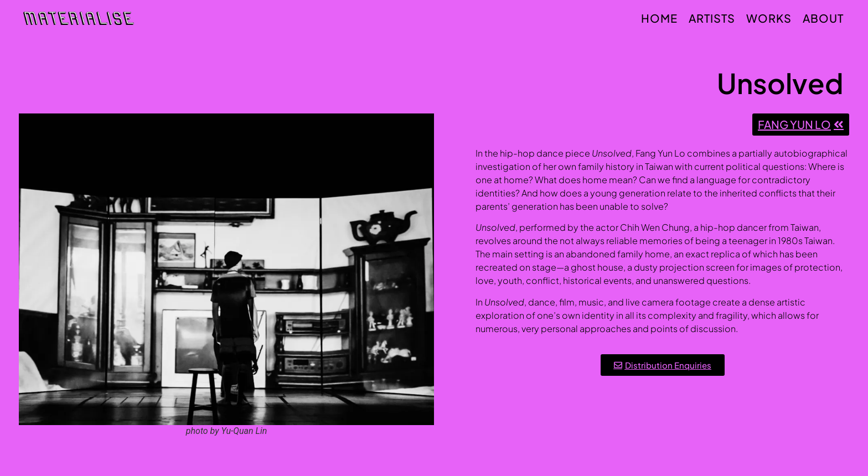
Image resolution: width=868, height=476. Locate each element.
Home (659, 18)
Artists (712, 18)
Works (769, 18)
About (823, 18)
